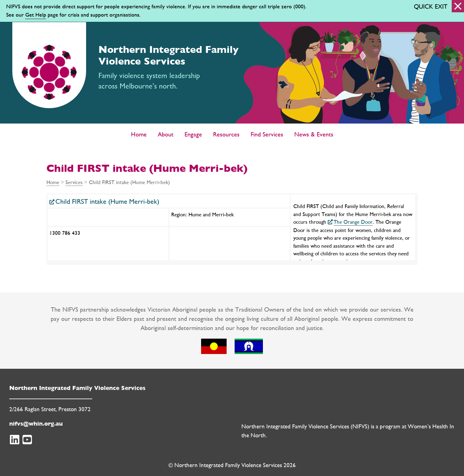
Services (74, 182)
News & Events (314, 134)
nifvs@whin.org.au (36, 424)
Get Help (36, 15)
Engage (193, 134)
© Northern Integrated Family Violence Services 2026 (232, 465)
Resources (226, 134)
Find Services (267, 134)
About (166, 134)
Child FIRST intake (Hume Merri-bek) (107, 201)
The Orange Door (353, 222)
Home (139, 134)
